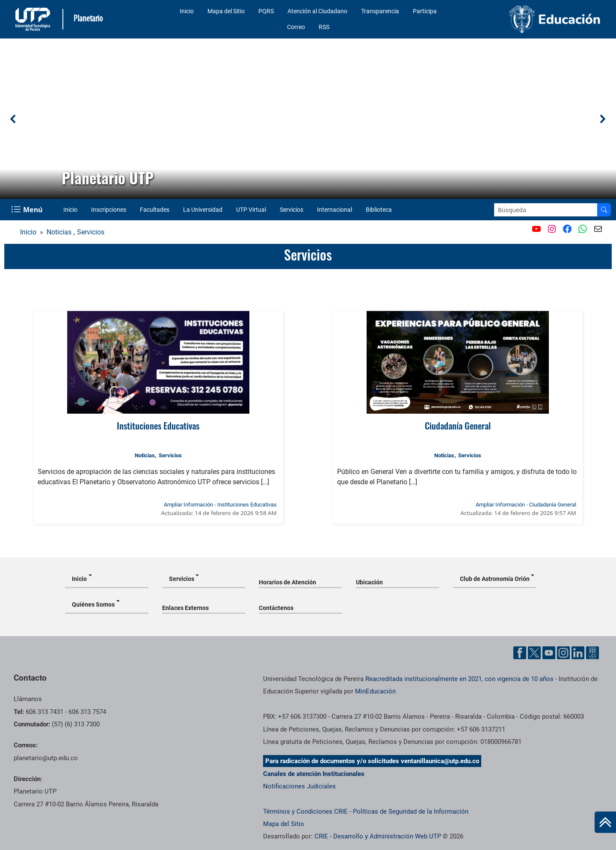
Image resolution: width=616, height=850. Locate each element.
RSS (324, 27)
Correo (296, 27)
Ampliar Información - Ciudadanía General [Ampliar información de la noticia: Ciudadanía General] (526, 505)
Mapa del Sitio (226, 11)
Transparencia (380, 11)
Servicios (292, 210)
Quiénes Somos (93, 604)
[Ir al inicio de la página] (605, 822)
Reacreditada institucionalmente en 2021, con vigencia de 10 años (459, 679)
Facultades (155, 210)
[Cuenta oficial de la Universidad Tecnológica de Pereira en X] (534, 653)
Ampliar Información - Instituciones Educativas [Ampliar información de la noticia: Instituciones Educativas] (220, 505)
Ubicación (369, 582)
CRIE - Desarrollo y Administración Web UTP (378, 836)
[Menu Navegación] (28, 210)
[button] (13, 119)
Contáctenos (276, 608)
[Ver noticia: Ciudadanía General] (458, 362)
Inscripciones (109, 210)
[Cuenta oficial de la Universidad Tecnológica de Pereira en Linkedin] (578, 653)
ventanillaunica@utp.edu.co (440, 761)
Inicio (187, 11)
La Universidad (203, 210)
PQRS (266, 11)
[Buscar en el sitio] (604, 210)
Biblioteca (379, 210)
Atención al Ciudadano (317, 11)
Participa (425, 11)
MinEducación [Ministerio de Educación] (375, 691)
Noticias (59, 232)
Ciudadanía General (458, 425)
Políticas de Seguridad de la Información (411, 811)
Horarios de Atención (287, 582)
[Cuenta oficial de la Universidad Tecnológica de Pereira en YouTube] (549, 653)
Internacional (335, 210)
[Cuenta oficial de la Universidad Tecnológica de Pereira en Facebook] (520, 653)
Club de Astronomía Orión (495, 579)
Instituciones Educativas (158, 425)
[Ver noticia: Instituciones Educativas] (158, 362)
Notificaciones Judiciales (299, 786)
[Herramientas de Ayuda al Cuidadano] (592, 653)
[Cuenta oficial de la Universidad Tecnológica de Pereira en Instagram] (563, 653)
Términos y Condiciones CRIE (305, 811)
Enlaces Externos (185, 608)
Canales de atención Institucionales (314, 774)
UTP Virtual (251, 210)
